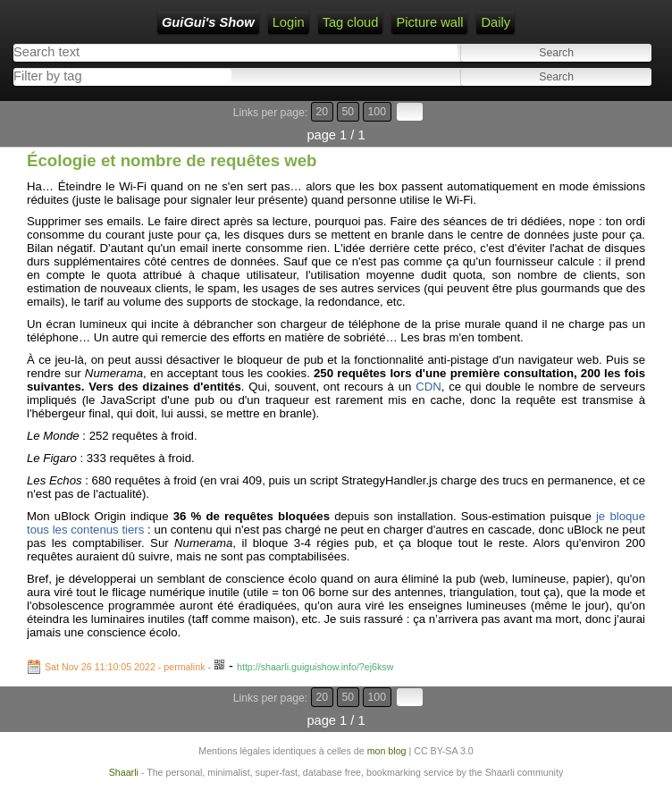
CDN (428, 387)
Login (289, 22)
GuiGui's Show (208, 22)
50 (349, 112)
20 (323, 112)
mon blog (387, 751)
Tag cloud (351, 22)
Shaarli (124, 772)
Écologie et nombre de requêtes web (172, 160)
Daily (496, 22)
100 (377, 112)
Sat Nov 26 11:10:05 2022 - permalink (125, 667)
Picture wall (429, 22)
